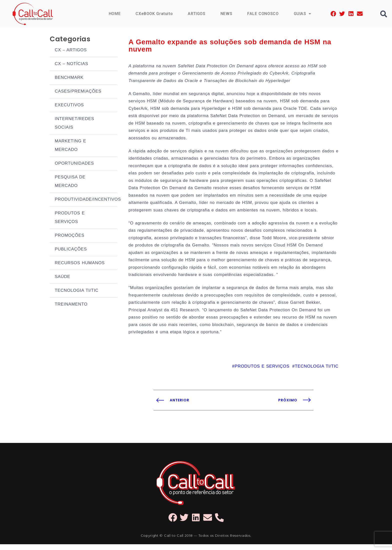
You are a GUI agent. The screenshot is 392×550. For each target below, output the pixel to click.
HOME (114, 14)
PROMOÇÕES (70, 236)
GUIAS (302, 14)
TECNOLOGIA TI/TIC (77, 291)
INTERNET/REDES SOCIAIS (74, 123)
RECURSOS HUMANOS (80, 263)
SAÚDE (62, 277)
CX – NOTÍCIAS (71, 64)
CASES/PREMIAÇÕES (78, 92)
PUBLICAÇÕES (71, 250)
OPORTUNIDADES (74, 164)
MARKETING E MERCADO (70, 146)
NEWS (226, 14)
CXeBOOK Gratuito (154, 14)
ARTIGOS (196, 14)
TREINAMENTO (71, 305)
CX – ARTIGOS (71, 50)
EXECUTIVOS (69, 105)
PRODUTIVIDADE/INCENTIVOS (86, 200)
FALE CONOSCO (263, 14)
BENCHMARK (69, 78)
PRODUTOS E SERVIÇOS (70, 218)
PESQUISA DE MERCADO (70, 182)
